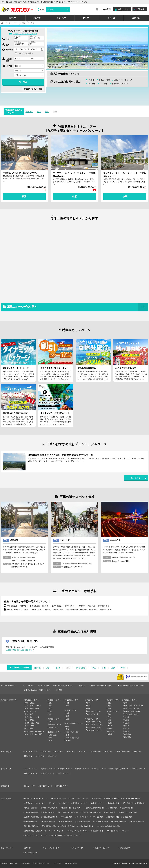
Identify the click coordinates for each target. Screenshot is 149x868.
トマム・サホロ (30, 726)
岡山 (89, 706)
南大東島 (128, 737)
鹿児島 (110, 723)
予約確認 (141, 9)
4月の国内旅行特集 (84, 822)
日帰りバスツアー (78, 848)
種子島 (110, 729)
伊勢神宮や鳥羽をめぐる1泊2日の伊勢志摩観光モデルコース (60, 455)
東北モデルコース (66, 769)
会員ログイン (123, 9)
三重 (67, 719)
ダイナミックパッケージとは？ (25, 34)
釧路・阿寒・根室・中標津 (34, 731)
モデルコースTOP (31, 769)
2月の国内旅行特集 (48, 822)
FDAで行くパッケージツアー (118, 831)
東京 (50, 722)
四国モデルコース (31, 773)
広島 (89, 703)
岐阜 (47, 112)
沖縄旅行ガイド (62, 786)
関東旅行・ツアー (54, 719)
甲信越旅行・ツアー (72, 700)
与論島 (110, 734)
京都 (67, 729)
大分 (109, 717)
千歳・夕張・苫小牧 (32, 709)
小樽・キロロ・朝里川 (33, 706)
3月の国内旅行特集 (66, 822)
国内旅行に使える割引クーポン (35, 831)
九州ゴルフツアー (97, 803)
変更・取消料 (44, 685)
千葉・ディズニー (55, 725)
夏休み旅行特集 (113, 817)
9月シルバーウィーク (123, 80)
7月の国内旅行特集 (137, 822)
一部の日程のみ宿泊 (25, 53)
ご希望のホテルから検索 (33, 89)
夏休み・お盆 (104, 80)
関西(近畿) (81, 668)
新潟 (67, 706)
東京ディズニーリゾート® (34, 799)
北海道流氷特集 (114, 803)
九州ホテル (40, 756)
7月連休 (91, 80)
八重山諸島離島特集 (50, 817)
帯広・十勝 (29, 729)
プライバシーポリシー (41, 863)
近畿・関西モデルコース (119, 769)
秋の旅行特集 (128, 817)
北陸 (58, 668)
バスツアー (38, 18)
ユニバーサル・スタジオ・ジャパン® (61, 799)
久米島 (127, 717)
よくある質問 (105, 9)
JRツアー (87, 18)
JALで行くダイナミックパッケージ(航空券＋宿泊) (85, 831)
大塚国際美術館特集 (31, 812)
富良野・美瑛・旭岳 (32, 723)
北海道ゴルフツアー (80, 803)
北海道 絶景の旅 (31, 808)
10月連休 (91, 84)
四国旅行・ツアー (93, 719)
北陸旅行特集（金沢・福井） (72, 808)
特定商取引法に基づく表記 (64, 685)
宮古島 (127, 720)
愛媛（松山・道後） (95, 727)
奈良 (67, 735)
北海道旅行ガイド (46, 786)
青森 (50, 703)
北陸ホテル (83, 752)
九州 (113, 668)
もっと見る (136, 478)
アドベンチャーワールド (131, 799)
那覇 (126, 703)
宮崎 (109, 720)
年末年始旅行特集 (31, 822)
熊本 (109, 714)
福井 (50, 738)
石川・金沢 (52, 735)
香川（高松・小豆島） (95, 725)
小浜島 (127, 729)
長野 (67, 703)
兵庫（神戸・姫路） (73, 732)
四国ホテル (28, 756)
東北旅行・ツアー (54, 700)
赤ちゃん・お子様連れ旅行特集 (108, 826)
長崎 (109, 709)
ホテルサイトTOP (31, 752)
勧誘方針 (82, 685)
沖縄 (123, 668)
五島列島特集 (110, 812)
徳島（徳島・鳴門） (95, 722)
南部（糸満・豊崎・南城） (134, 706)
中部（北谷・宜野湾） (132, 709)
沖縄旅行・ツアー (130, 700)
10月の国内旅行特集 (67, 826)
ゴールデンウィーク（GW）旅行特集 (90, 817)
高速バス (136, 18)
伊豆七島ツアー (126, 848)
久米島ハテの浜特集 (31, 817)
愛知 (39, 112)
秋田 (50, 706)
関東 (48, 668)
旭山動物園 (97, 799)
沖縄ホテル (52, 756)
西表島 (127, 726)
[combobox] (21, 38)
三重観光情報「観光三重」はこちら (19, 650)
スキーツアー (62, 18)
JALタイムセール (57, 831)
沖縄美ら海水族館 (112, 799)
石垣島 (127, 723)
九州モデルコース (48, 773)
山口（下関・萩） (94, 714)
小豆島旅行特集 (48, 812)
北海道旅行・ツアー (31, 700)
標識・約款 (14, 863)
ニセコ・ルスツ (30, 711)
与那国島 (128, 734)
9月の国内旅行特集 (49, 826)
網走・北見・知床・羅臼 (34, 734)
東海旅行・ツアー (72, 710)
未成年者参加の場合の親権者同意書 (131, 685)
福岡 (109, 703)
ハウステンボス (113, 711)
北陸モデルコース (83, 769)
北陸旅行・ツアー (54, 732)
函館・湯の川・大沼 (32, 717)
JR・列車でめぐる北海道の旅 (134, 803)
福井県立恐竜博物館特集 (95, 808)
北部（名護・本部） (132, 714)
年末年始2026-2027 (120, 84)
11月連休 (103, 84)
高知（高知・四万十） (95, 730)
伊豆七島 (111, 18)
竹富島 (127, 731)
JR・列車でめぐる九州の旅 (92, 812)
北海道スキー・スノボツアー (35, 803)
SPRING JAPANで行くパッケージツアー (65, 835)
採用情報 (59, 690)
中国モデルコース (139, 769)
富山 (50, 741)
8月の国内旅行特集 (31, 826)
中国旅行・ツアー (93, 700)
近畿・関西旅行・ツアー (74, 723)
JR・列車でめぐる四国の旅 (68, 812)
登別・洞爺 (29, 714)
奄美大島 (111, 731)
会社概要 (4, 863)
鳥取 (89, 709)
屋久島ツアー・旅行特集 (128, 812)
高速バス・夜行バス (102, 848)
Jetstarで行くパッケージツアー (35, 835)
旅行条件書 (26, 863)
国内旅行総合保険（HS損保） (102, 685)
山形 (50, 711)
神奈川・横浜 (53, 727)
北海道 (37, 668)
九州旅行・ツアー (114, 700)
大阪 (67, 726)
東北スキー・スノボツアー (59, 803)
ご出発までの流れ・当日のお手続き (37, 690)
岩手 (50, 709)
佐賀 (109, 706)
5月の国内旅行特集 (101, 822)
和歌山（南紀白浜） (73, 738)
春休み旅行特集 (67, 817)
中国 (94, 668)
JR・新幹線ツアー (31, 853)
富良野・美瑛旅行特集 (49, 808)
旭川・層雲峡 (30, 720)
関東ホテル (71, 752)
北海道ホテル (46, 752)
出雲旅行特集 (113, 808)
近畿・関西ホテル (123, 752)
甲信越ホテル (96, 752)
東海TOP (29, 112)
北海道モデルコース (48, 769)
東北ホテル (59, 752)
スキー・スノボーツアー (52, 848)
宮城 (50, 714)
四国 (103, 668)
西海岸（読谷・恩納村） (133, 711)
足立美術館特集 (127, 808)
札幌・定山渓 (30, 703)
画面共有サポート (71, 863)
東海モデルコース (100, 769)
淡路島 (68, 741)
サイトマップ (57, 863)
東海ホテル (109, 752)
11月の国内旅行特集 (86, 826)
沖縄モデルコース (64, 773)
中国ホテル (138, 752)
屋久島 (110, 726)
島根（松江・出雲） (95, 711)
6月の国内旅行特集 (119, 822)
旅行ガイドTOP (30, 786)
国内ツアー (13, 18)
